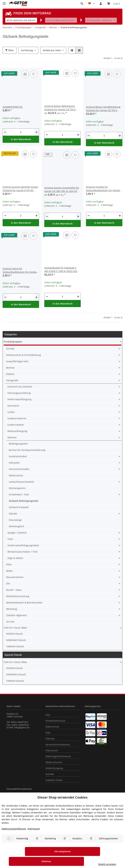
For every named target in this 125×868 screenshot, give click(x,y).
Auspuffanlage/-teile (17, 361)
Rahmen (12, 437)
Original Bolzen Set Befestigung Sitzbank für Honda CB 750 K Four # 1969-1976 (103, 109)
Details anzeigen (108, 864)
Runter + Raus (14, 590)
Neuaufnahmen (15, 577)
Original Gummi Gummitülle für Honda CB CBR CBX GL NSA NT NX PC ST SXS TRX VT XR (62, 189)
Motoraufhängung (17, 431)
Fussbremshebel (18, 456)
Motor (9, 571)
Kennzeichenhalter (19, 469)
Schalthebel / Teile (19, 494)
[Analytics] (66, 848)
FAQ (48, 715)
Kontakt (50, 774)
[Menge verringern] (5, 132)
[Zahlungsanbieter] (93, 848)
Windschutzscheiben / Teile (23, 552)
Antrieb (10, 349)
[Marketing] (39, 848)
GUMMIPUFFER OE (13, 107)
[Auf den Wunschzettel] (34, 74)
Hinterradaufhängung (19, 399)
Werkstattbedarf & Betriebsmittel (24, 603)
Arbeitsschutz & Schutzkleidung (24, 355)
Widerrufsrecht (54, 762)
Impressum (52, 750)
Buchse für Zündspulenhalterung (27, 450)
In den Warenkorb (21, 139)
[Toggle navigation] (4, 2)
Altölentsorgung (54, 768)
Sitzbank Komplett (19, 507)
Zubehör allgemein (17, 615)
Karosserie (13, 406)
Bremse (10, 368)
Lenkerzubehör (16, 425)
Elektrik (10, 374)
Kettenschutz (16, 475)
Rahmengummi (17, 488)
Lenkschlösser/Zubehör (21, 482)
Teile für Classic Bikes (15, 628)
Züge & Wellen (15, 558)
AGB (48, 733)
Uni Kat (10, 622)
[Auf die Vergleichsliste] (25, 74)
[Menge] (21, 132)
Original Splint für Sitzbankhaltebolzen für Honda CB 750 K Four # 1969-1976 (20, 270)
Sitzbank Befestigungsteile (24, 501)
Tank (10, 539)
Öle (8, 583)
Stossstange (15, 520)
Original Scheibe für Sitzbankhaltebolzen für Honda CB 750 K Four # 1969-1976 (103, 189)
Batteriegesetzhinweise (58, 756)
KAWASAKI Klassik (16, 640)
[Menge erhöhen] (36, 132)
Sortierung (27, 50)
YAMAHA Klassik (15, 646)
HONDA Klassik (14, 634)
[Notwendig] (10, 848)
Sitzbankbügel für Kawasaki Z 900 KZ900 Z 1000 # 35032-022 (61, 269)
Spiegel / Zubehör (17, 533)
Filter (10, 50)
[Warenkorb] (113, 4)
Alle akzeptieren (24, 861)
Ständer (13, 514)
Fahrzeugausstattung (19, 393)
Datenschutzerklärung (14, 839)
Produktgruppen (13, 342)
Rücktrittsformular (56, 721)
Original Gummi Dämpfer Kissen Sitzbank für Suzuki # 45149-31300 (20, 189)
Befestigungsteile (18, 444)
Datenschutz (52, 727)
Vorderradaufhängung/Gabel (23, 545)
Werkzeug (12, 609)
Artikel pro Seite (52, 50)
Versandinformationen (58, 745)
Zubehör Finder (54, 780)
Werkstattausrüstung (18, 596)
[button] (82, 4)
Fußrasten (14, 463)
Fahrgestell (12, 380)
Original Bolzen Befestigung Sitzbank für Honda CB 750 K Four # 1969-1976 (60, 108)
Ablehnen (70, 861)
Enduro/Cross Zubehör (20, 387)
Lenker (11, 412)
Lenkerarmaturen (17, 418)
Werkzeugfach (17, 526)
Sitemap (50, 738)
